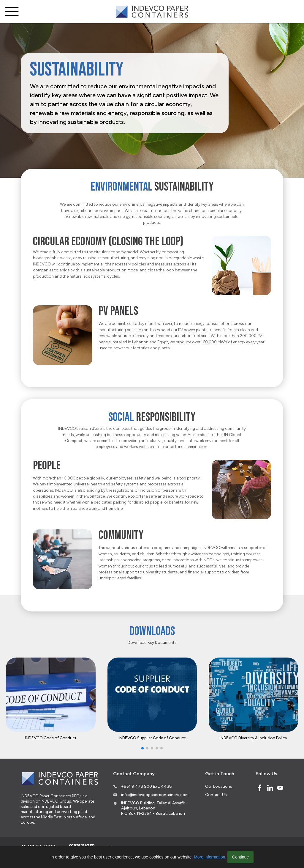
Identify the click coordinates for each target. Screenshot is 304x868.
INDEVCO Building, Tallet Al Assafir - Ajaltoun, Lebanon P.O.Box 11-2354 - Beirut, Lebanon (155, 808)
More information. (210, 857)
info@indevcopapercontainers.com (155, 795)
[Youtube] (280, 788)
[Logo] (152, 12)
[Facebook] (259, 788)
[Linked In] (270, 788)
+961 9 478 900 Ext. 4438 (147, 786)
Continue (240, 857)
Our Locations (218, 786)
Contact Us (216, 795)
